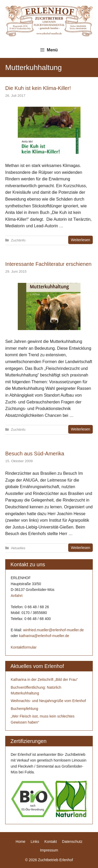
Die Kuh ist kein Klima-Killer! (38, 88)
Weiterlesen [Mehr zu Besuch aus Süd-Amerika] (80, 548)
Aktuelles (18, 548)
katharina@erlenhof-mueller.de (44, 636)
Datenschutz (72, 842)
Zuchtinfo (18, 240)
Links (35, 842)
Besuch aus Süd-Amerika (35, 454)
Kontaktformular (24, 647)
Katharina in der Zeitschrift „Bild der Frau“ (44, 680)
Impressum (49, 850)
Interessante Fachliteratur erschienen (48, 264)
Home (21, 842)
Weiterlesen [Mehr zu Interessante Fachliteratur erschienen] (80, 429)
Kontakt (51, 842)
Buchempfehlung (24, 709)
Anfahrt (17, 596)
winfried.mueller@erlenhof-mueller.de (53, 630)
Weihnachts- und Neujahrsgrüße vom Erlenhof (48, 701)
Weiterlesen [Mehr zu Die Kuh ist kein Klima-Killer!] (80, 240)
